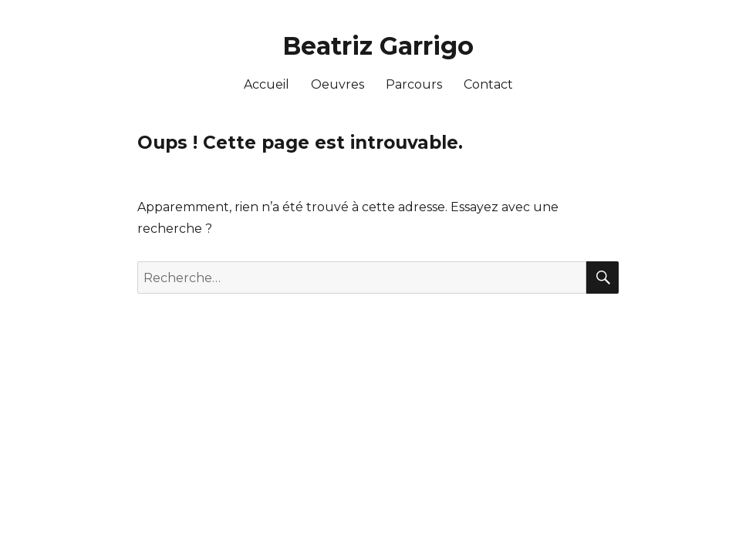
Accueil (267, 84)
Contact (488, 84)
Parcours (414, 84)
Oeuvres (337, 84)
